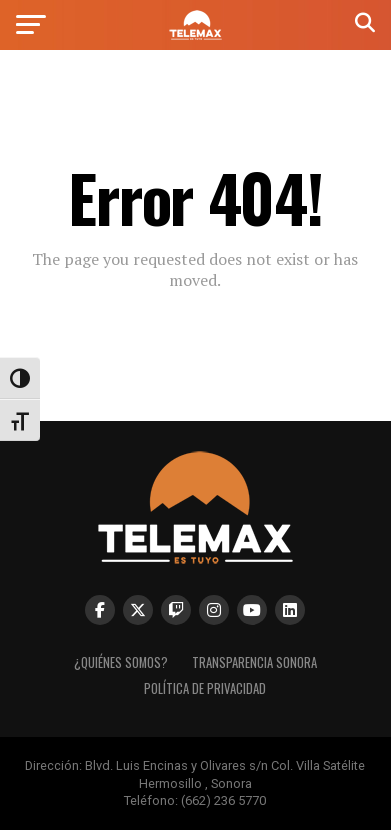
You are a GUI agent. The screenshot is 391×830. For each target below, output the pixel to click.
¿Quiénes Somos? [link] (121, 662)
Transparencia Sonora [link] (254, 662)
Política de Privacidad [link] (205, 688)
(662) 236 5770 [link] (223, 800)
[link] (195, 34)
